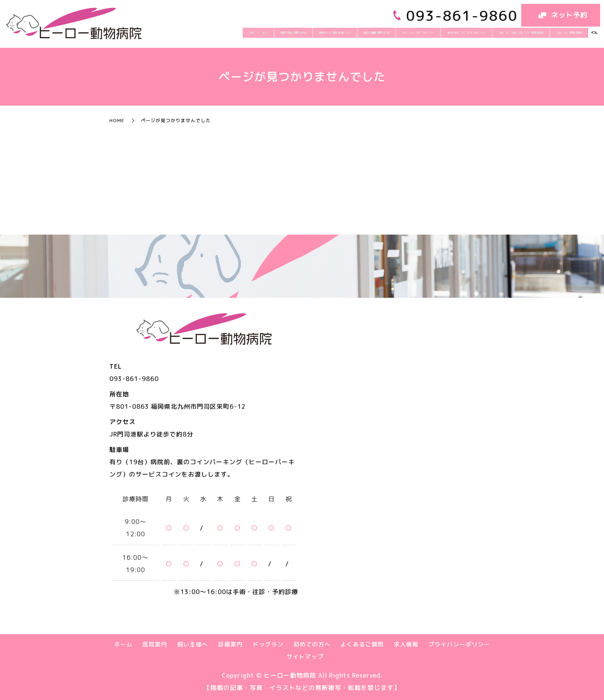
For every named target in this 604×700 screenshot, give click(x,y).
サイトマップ (305, 657)
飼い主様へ (359, 37)
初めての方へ (477, 37)
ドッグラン (434, 37)
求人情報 (571, 37)
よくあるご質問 (528, 37)
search (594, 37)
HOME (117, 120)
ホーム (291, 37)
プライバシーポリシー (459, 644)
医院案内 (322, 37)
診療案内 (396, 37)
